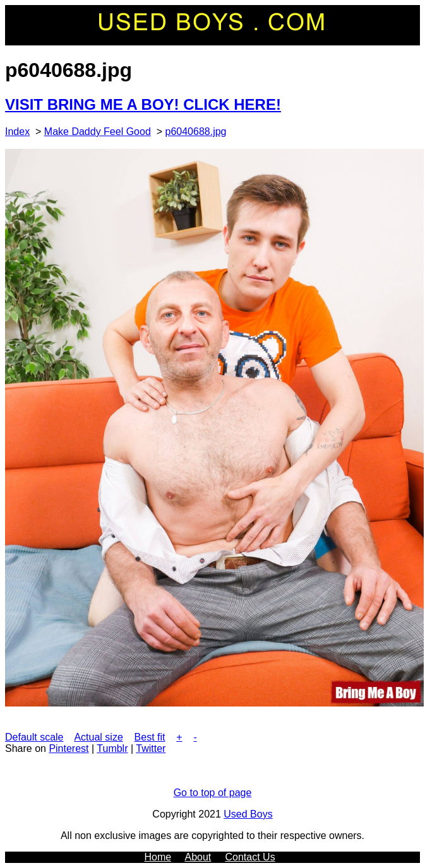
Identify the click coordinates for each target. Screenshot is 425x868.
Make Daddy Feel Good (98, 132)
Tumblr (112, 748)
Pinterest (69, 748)
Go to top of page (213, 793)
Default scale (34, 737)
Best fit (150, 737)
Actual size (98, 737)
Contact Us (250, 857)
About (198, 857)
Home (158, 857)
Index (17, 132)
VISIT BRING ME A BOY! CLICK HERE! (143, 104)
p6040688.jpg (196, 132)
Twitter (151, 748)
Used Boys (248, 814)
